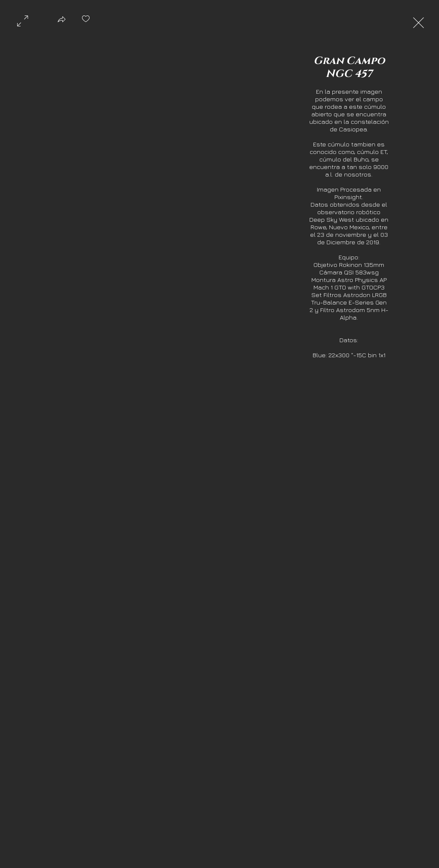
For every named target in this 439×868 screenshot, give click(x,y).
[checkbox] (86, 22)
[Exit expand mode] (418, 22)
